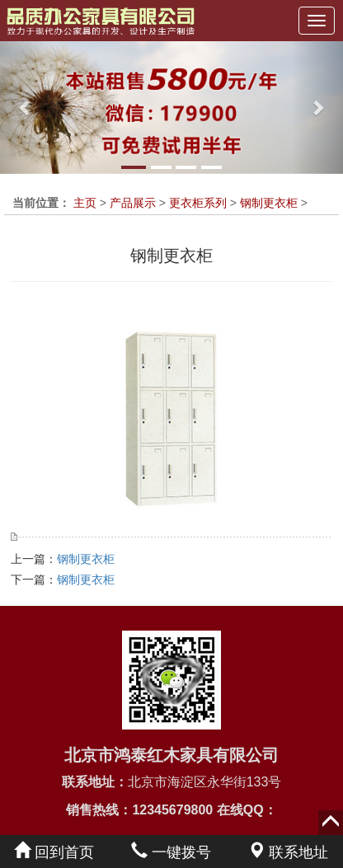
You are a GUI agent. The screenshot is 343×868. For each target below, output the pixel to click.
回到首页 (54, 852)
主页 (85, 203)
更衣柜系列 (198, 203)
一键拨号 (171, 852)
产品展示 (133, 203)
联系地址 (288, 852)
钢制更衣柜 (269, 203)
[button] (26, 108)
